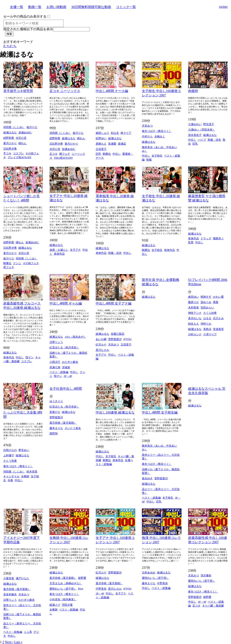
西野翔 (54, 434)
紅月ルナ (101, 345)
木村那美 (194, 308)
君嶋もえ (101, 144)
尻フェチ (9, 267)
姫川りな (32, 127)
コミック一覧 (126, 7)
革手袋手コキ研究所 (18, 91)
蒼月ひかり (10, 143)
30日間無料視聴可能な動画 (91, 7)
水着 (10, 480)
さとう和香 (10, 461)
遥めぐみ (206, 302)
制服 (149, 160)
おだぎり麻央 (70, 362)
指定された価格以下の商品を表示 (28, 29)
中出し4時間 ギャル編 (66, 303)
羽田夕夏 (67, 605)
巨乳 (98, 154)
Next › (9, 642)
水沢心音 (21, 138)
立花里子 (101, 149)
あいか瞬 (101, 339)
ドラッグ (206, 238)
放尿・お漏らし (59, 250)
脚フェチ (65, 154)
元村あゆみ (149, 573)
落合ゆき (147, 478)
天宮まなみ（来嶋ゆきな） (66, 583)
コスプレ (18, 153)
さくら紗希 (210, 313)
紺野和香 (9, 138)
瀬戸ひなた (22, 578)
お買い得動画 (56, 7)
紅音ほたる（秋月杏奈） (64, 347)
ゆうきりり (56, 401)
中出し (117, 154)
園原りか (194, 302)
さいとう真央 (73, 428)
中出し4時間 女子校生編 (160, 412)
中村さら (147, 136)
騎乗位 (107, 154)
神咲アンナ (195, 313)
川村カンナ (195, 334)
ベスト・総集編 (59, 372)
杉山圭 (115, 133)
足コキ (54, 154)
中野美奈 (101, 589)
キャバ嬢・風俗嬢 (213, 606)
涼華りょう (56, 342)
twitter (223, 7)
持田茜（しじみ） (14, 127)
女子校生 (157, 156)
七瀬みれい (195, 124)
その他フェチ (31, 263)
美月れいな (195, 318)
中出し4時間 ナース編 (112, 91)
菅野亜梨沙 (115, 339)
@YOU (127, 339)
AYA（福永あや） (75, 337)
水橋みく (160, 136)
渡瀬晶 (122, 144)
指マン (30, 357)
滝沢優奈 (206, 575)
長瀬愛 (112, 144)
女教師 (25, 476)
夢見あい (24, 450)
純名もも (194, 324)
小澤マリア (210, 334)
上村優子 (9, 455)
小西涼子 (55, 362)
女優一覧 (17, 7)
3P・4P (68, 376)
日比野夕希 (10, 149)
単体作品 (59, 254)
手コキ (7, 153)
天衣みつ (147, 126)
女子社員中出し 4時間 (66, 389)
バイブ (202, 140)
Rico (81, 588)
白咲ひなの (10, 450)
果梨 (216, 302)
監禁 (191, 242)
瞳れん (22, 143)
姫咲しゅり (102, 133)
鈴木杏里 (32, 472)
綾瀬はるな (10, 133)
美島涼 (207, 329)
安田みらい (207, 308)
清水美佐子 (195, 135)
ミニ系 (28, 632)
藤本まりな (56, 428)
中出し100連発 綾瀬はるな (115, 412)
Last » (18, 642)
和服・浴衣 (214, 140)
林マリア (126, 133)
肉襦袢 (193, 91)
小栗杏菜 (9, 578)
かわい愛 (218, 297)
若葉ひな (55, 412)
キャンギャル (11, 476)
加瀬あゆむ (25, 133)
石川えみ (218, 318)
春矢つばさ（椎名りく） (157, 131)
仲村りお (206, 324)
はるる (207, 318)
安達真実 (218, 329)
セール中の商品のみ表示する (25, 16)
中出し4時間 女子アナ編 (114, 303)
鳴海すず (206, 297)
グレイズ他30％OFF (20, 157)
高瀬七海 (55, 367)
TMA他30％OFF (63, 158)
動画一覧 (35, 7)
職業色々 (218, 238)
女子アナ (75, 250)
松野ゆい (101, 138)
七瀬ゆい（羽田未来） (202, 130)
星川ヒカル (102, 350)
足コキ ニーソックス (65, 91)
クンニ (17, 263)
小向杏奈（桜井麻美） (63, 599)
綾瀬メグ (55, 605)
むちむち (10, 46)
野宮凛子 (209, 124)
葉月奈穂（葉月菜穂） (63, 423)
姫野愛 (82, 578)
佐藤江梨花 (118, 334)
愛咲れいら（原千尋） (63, 589)
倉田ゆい (194, 297)
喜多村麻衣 (10, 594)
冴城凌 (66, 367)
